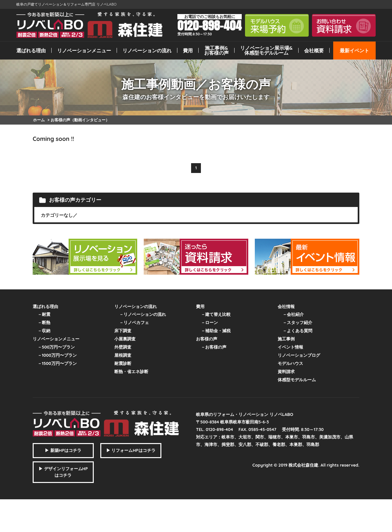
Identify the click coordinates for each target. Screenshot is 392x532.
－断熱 (44, 322)
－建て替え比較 (216, 314)
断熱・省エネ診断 (131, 371)
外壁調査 (123, 347)
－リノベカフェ (134, 322)
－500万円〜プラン (56, 347)
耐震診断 (123, 363)
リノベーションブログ (299, 355)
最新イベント (354, 51)
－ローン (209, 322)
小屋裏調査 (125, 339)
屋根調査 (123, 355)
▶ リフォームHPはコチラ (131, 450)
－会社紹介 (293, 314)
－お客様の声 (214, 347)
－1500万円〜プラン (57, 363)
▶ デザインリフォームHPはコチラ (63, 472)
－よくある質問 (297, 331)
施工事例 (286, 339)
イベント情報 (290, 347)
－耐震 (44, 314)
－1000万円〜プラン (57, 355)
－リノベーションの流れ (143, 314)
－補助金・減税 (216, 331)
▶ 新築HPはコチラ (63, 450)
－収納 (44, 331)
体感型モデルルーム (297, 380)
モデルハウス (290, 363)
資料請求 (286, 371)
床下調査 (123, 331)
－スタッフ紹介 (297, 322)
